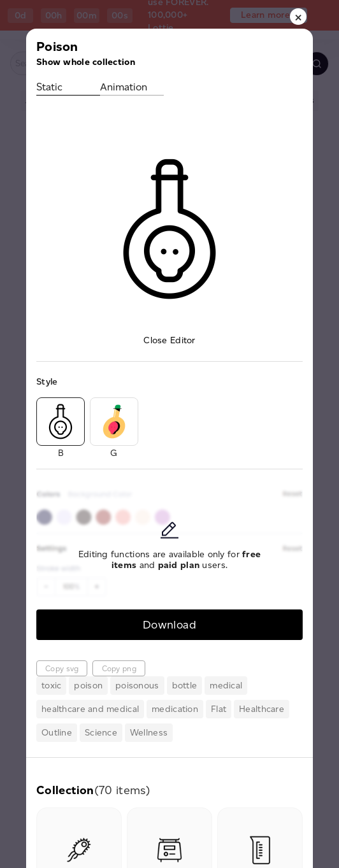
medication (175, 709)
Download (169, 624)
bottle (185, 686)
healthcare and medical (90, 709)
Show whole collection (86, 62)
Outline (57, 733)
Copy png (119, 668)
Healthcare (262, 709)
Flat (219, 709)
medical (226, 686)
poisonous (137, 686)
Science (101, 733)
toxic (51, 686)
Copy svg (62, 668)
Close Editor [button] (169, 340)
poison (88, 686)
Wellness (149, 733)
